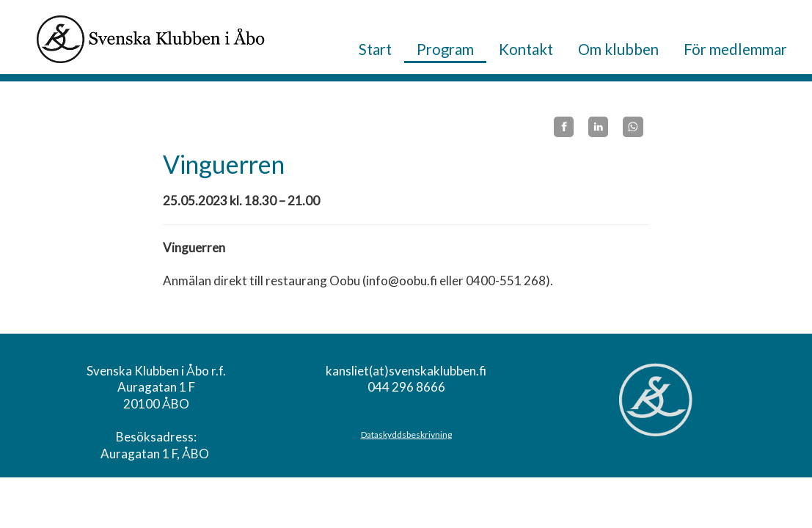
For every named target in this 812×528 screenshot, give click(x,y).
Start (375, 49)
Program (445, 49)
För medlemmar (735, 49)
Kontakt (526, 49)
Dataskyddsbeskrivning (406, 434)
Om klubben (618, 49)
